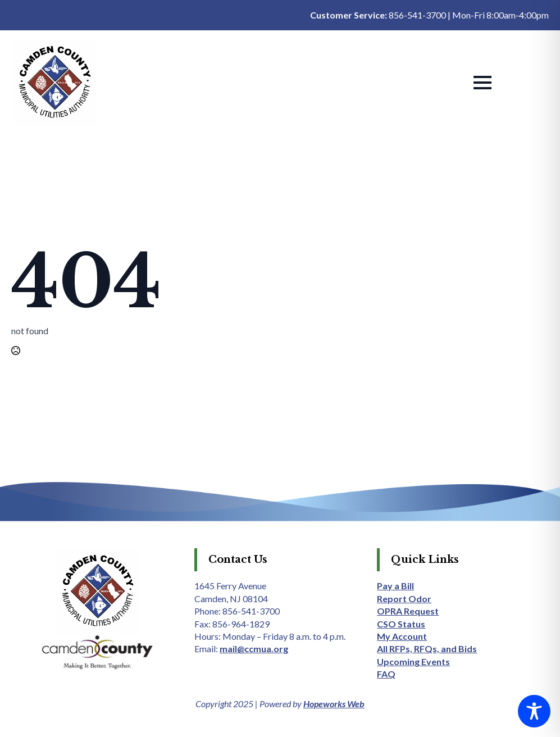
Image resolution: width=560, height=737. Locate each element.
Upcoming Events (413, 661)
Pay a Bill (395, 586)
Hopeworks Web (334, 704)
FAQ (386, 674)
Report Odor (404, 599)
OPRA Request (408, 611)
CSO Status (401, 624)
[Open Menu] (482, 83)
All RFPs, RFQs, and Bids (427, 649)
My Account (402, 636)
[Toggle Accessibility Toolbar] (534, 711)
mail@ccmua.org (254, 649)
